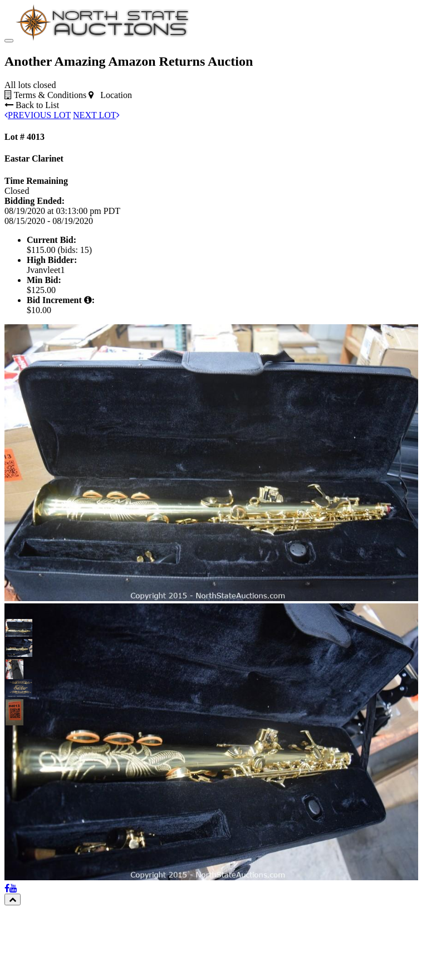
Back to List (32, 174)
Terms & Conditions (45, 164)
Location (110, 164)
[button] (14, 697)
